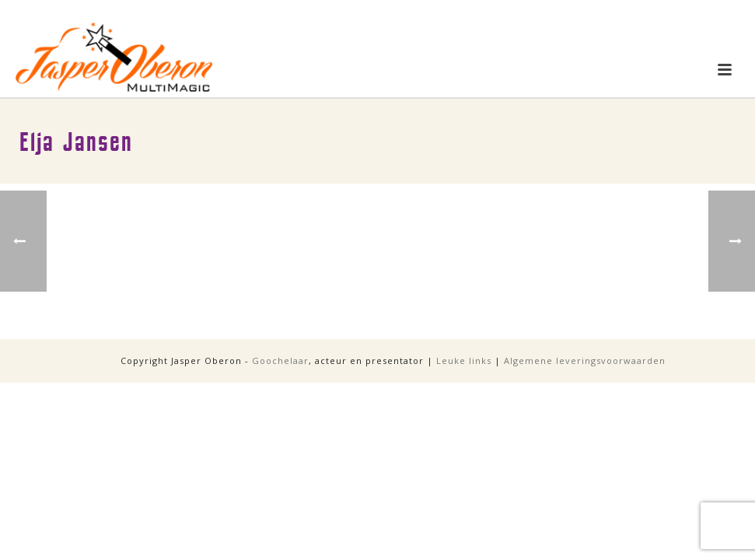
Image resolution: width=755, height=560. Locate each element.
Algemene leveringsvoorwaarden (585, 360)
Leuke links (464, 360)
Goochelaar (280, 360)
